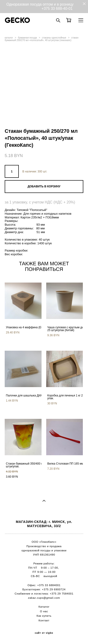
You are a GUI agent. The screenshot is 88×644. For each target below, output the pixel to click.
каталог (9, 38)
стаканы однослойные (54, 38)
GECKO (17, 20)
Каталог (44, 607)
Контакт (44, 620)
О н (42, 611)
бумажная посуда (28, 38)
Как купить (44, 616)
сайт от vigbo (44, 633)
